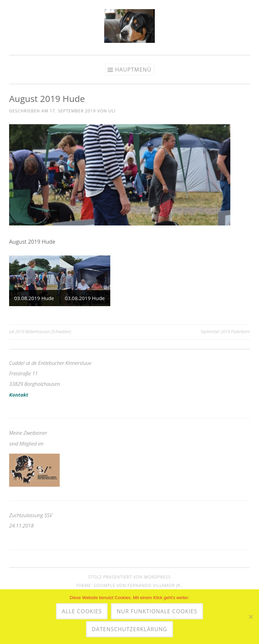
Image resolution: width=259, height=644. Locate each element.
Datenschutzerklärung (129, 629)
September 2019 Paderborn (225, 332)
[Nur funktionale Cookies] (251, 617)
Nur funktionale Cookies (157, 611)
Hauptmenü (133, 70)
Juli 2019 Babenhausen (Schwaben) (40, 332)
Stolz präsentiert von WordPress (129, 577)
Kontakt (19, 395)
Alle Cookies (82, 611)
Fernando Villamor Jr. (154, 585)
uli (112, 111)
